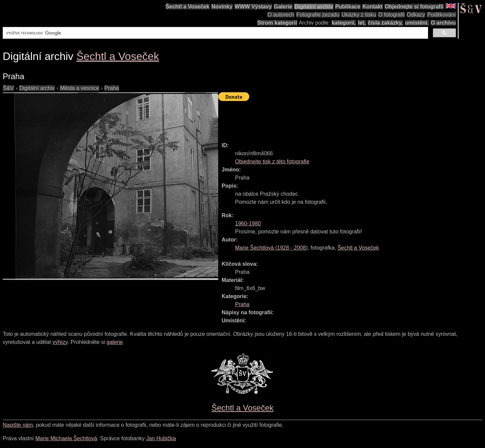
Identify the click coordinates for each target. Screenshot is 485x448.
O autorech (281, 15)
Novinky (222, 7)
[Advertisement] (341, 119)
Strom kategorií (277, 23)
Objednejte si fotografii (414, 7)
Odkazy (416, 15)
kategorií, (344, 23)
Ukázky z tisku (359, 15)
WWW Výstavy (253, 7)
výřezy (60, 342)
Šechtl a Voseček (188, 7)
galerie (115, 342)
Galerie (283, 7)
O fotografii (391, 15)
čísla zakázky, (385, 23)
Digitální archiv (314, 7)
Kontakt (373, 7)
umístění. (417, 23)
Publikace (348, 7)
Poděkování (441, 15)
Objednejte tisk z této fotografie (272, 162)
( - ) (271, 248)
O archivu (443, 23)
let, (362, 23)
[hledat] (215, 33)
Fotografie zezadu (318, 15)
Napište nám (18, 425)
